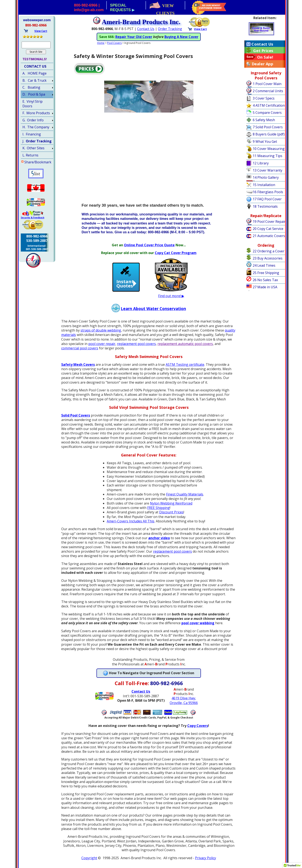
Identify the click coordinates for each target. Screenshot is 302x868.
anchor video (159, 542)
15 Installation (264, 185)
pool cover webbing (198, 628)
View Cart (200, 29)
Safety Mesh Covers (78, 369)
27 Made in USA (265, 287)
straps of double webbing (101, 335)
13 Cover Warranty (268, 170)
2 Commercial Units (268, 91)
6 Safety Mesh (264, 120)
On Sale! (265, 57)
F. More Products (36, 113)
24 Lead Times (264, 265)
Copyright (89, 862)
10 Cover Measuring (269, 149)
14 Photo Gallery (266, 177)
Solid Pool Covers (76, 420)
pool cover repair (102, 348)
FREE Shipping (158, 512)
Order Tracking (170, 29)
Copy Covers (198, 730)
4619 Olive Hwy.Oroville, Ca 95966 (184, 705)
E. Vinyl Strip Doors (33, 104)
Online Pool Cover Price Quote (149, 249)
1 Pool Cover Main (267, 84)
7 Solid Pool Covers (268, 127)
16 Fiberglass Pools (268, 192)
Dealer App (262, 64)
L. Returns (30, 155)
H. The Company (36, 127)
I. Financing (32, 134)
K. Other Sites (33, 148)
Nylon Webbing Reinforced (171, 508)
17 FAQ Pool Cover (267, 199)
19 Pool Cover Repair (269, 222)
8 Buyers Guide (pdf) (269, 134)
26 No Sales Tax (265, 280)
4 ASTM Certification (269, 105)
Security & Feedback (33, 218)
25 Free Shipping (266, 273)
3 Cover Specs (264, 98)
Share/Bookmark (38, 162)
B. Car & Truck (34, 80)
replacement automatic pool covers (185, 348)
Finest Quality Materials (185, 499)
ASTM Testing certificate (185, 369)
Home (101, 48)
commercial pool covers (80, 353)
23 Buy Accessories (268, 258)
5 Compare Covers (267, 113)
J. (37, 141)
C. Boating (31, 87)
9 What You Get (265, 142)
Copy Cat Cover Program (176, 257)
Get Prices (263, 51)
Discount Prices (171, 517)
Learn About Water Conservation (153, 313)
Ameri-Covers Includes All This (131, 526)
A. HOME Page (34, 73)
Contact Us (262, 44)
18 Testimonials (265, 206)
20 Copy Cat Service (268, 229)
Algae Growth (174, 37)
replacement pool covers (136, 348)
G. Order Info (33, 120)
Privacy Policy (206, 862)
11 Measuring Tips (268, 156)
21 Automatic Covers (269, 236)
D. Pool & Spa (34, 94)
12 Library (261, 163)
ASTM (156, 37)
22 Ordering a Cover (269, 251)
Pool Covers (114, 48)
